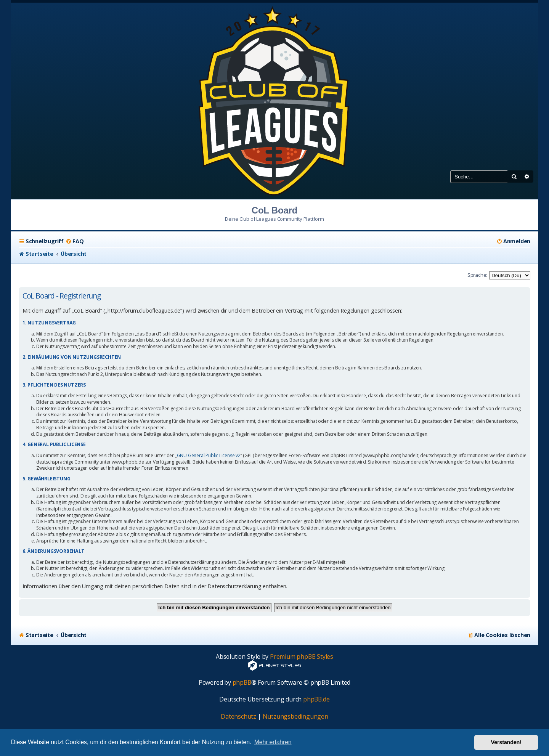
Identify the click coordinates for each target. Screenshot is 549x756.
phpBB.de (316, 699)
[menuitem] (75, 241)
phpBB (242, 683)
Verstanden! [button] (506, 742)
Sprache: (477, 275)
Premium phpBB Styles (302, 657)
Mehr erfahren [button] (273, 742)
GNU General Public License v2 (209, 456)
